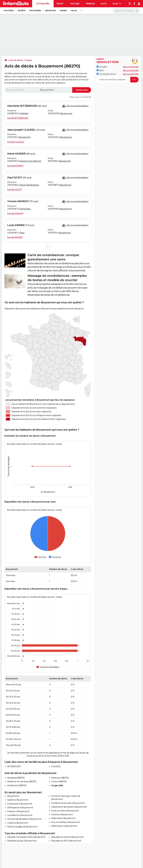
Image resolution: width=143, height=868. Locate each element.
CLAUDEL (56, 766)
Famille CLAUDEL (16, 142)
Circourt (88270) (59, 782)
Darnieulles (25, 209)
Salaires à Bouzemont (18, 800)
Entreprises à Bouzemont (20, 804)
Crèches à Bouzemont (62, 814)
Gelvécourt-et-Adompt (30, 161)
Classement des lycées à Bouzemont (69, 807)
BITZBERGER (14, 766)
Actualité (102, 67)
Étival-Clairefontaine (29, 185)
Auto (104, 4)
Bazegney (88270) (16, 778)
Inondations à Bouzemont (20, 815)
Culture (75, 4)
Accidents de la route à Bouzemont (68, 803)
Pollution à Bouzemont (18, 811)
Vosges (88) (57, 785)
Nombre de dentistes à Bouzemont (24, 819)
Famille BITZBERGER (18, 118)
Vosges (29, 60)
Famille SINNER (15, 237)
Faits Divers (35, 11)
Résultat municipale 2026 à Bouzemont (26, 837)
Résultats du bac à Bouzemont (22, 841)
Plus (117, 4)
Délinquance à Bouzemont (20, 808)
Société (22, 11)
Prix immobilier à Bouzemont (66, 822)
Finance (90, 4)
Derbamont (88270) (17, 785)
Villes (74, 11)
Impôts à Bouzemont (18, 823)
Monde (63, 11)
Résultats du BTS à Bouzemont (66, 841)
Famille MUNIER (15, 166)
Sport (60, 4)
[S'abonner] (118, 80)
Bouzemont (66, 113)
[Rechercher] (126, 11)
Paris (22, 233)
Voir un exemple (131, 67)
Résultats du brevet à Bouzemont (67, 837)
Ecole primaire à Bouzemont (65, 811)
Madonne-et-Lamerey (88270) (22, 782)
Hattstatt (24, 113)
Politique (9, 11)
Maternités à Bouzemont (63, 818)
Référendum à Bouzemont (64, 826)
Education (50, 11)
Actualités (43, 4)
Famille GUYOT (15, 190)
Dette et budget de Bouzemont (22, 827)
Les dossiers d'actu (106, 74)
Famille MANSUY (15, 213)
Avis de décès (16, 60)
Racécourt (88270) (60, 778)
